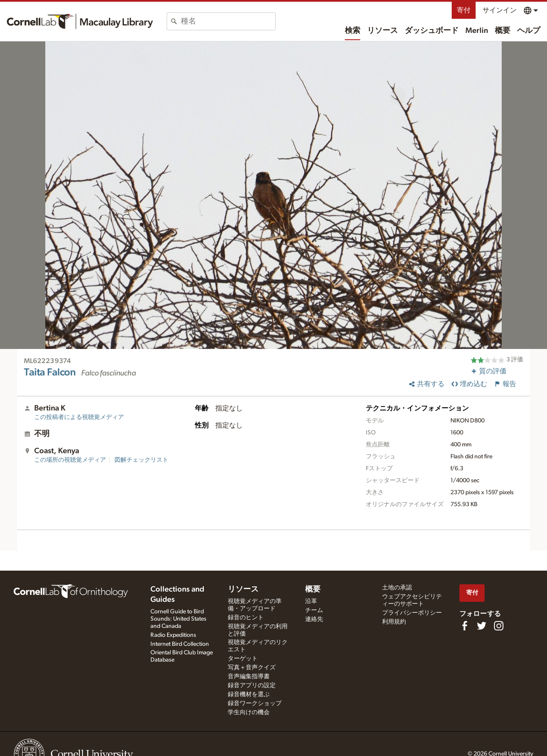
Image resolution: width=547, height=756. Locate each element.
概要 (503, 31)
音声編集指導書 (249, 677)
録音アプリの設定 (252, 686)
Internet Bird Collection (180, 644)
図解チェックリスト (141, 460)
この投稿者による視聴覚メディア (79, 417)
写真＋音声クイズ (252, 668)
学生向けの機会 (249, 712)
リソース (382, 31)
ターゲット (243, 659)
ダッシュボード (432, 31)
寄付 (464, 10)
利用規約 (394, 622)
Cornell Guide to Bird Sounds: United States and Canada (178, 619)
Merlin (477, 31)
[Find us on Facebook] (465, 626)
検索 (353, 31)
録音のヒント (246, 618)
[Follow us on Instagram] (499, 626)
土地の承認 (397, 588)
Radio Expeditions (173, 635)
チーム (314, 610)
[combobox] (228, 21)
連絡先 (314, 619)
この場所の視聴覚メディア (70, 460)
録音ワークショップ (255, 703)
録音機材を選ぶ (249, 694)
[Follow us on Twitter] (482, 626)
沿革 (311, 601)
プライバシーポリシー (412, 613)
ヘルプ (529, 31)
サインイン (500, 10)
